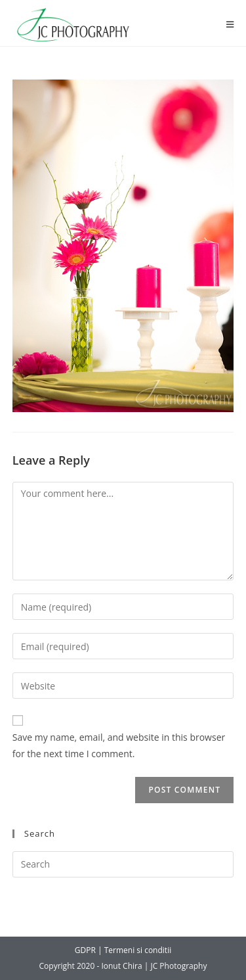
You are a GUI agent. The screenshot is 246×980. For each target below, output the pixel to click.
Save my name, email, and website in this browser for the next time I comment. (119, 745)
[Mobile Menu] (230, 25)
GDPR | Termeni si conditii (123, 950)
